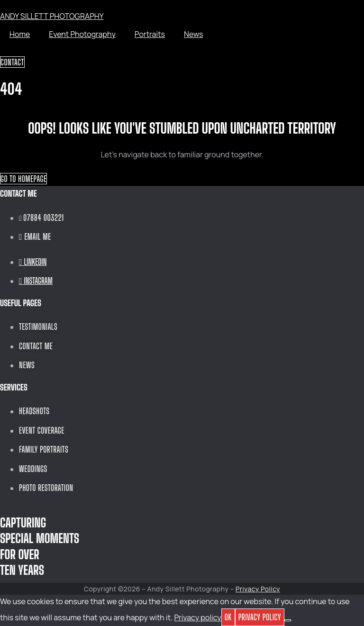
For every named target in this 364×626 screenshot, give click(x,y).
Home (20, 34)
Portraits (150, 34)
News (193, 34)
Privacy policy (197, 617)
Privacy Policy (258, 589)
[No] (288, 620)
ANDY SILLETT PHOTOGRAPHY (52, 16)
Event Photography (82, 34)
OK (228, 617)
